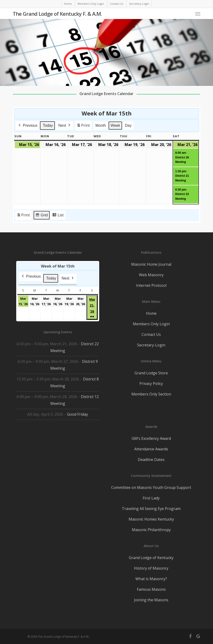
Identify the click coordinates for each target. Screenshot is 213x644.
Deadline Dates (151, 460)
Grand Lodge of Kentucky (151, 558)
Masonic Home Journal (151, 264)
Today (48, 125)
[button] (198, 14)
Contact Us (151, 334)
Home (151, 313)
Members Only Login (151, 324)
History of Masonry (151, 568)
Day (128, 125)
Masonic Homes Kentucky (151, 519)
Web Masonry (151, 275)
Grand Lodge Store (151, 373)
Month (100, 125)
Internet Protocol (151, 285)
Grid (41, 216)
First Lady (151, 498)
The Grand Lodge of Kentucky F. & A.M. (57, 14)
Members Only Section (151, 394)
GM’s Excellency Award (151, 438)
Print (83, 126)
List (58, 216)
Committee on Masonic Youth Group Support (151, 487)
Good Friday (78, 414)
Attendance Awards (151, 449)
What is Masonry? (151, 579)
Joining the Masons (151, 600)
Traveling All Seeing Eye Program (151, 509)
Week (115, 125)
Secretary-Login (151, 345)
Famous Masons (151, 589)
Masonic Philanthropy (151, 530)
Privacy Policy (151, 383)
